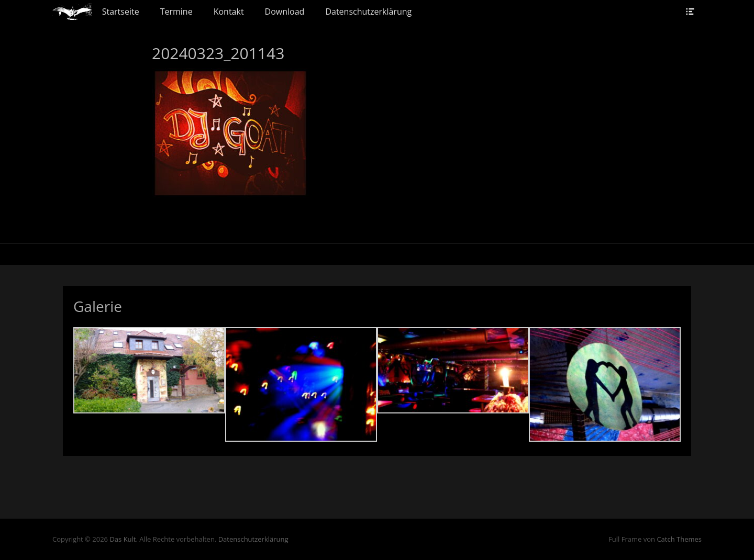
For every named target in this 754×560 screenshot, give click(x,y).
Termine (176, 12)
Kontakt (229, 12)
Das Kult (123, 539)
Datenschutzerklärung (368, 12)
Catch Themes (679, 539)
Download (285, 12)
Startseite (121, 12)
